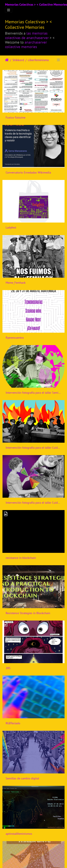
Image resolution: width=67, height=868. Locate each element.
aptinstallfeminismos (19, 834)
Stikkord (18, 60)
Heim (7, 60)
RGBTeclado (13, 723)
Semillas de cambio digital (22, 778)
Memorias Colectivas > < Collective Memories (36, 5)
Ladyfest (11, 227)
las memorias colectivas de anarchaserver (27, 35)
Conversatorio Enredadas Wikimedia (28, 172)
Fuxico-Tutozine (16, 117)
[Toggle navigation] (9, 10)
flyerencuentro (15, 338)
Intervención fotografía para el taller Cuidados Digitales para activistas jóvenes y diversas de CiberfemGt (33, 448)
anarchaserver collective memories (26, 44)
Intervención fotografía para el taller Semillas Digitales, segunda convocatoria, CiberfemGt (33, 393)
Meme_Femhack (16, 283)
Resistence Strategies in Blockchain (28, 613)
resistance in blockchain (21, 558)
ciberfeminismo (38, 60)
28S (8, 668)
